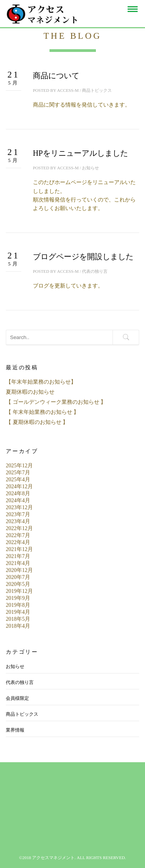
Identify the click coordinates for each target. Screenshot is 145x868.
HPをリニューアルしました (80, 153)
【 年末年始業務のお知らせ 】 (42, 412)
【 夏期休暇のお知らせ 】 (37, 422)
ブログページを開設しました (83, 257)
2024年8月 (18, 493)
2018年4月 (18, 626)
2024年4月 (18, 500)
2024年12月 (19, 487)
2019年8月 (18, 605)
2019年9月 (18, 598)
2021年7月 (18, 556)
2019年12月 (19, 591)
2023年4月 (18, 521)
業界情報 (15, 730)
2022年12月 (19, 528)
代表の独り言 (95, 271)
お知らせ (90, 168)
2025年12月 (19, 466)
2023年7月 (18, 514)
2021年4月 (18, 563)
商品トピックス (97, 90)
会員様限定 (17, 698)
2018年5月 (18, 619)
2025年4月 (18, 480)
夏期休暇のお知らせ (30, 392)
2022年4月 (18, 542)
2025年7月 (18, 473)
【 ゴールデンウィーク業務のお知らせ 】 (56, 402)
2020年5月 (18, 584)
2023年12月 (19, 507)
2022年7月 (18, 535)
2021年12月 (19, 549)
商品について (56, 76)
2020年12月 (19, 570)
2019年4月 (18, 612)
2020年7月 (18, 577)
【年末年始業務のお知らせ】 (41, 382)
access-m (68, 90)
